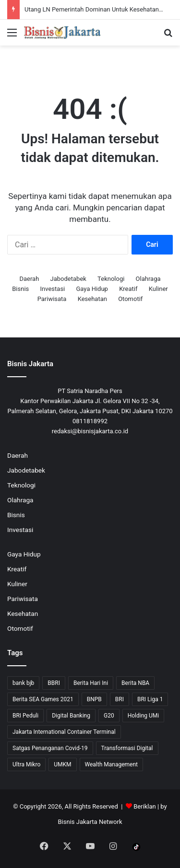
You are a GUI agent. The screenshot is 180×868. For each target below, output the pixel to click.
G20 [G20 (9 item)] (109, 716)
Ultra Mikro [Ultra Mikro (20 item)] (26, 764)
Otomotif (130, 299)
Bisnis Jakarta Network (90, 822)
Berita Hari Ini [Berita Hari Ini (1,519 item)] (91, 683)
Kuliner (158, 289)
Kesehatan (92, 299)
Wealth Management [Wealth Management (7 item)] (111, 764)
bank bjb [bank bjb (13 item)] (23, 683)
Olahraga (148, 279)
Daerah (29, 279)
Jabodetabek (68, 279)
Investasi (53, 289)
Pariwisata (52, 299)
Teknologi (111, 279)
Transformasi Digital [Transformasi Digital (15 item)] (127, 748)
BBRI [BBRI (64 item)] (54, 683)
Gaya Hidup (92, 289)
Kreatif (128, 289)
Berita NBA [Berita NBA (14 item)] (135, 683)
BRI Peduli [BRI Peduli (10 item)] (25, 716)
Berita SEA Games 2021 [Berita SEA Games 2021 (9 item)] (43, 699)
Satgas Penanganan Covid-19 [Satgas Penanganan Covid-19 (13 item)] (50, 748)
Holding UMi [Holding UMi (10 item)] (144, 716)
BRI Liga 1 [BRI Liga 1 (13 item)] (150, 699)
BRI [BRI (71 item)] (120, 699)
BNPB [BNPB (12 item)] (94, 699)
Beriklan (145, 806)
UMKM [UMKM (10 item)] (62, 764)
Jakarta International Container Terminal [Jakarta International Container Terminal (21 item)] (64, 732)
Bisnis (20, 289)
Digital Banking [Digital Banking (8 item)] (71, 716)
